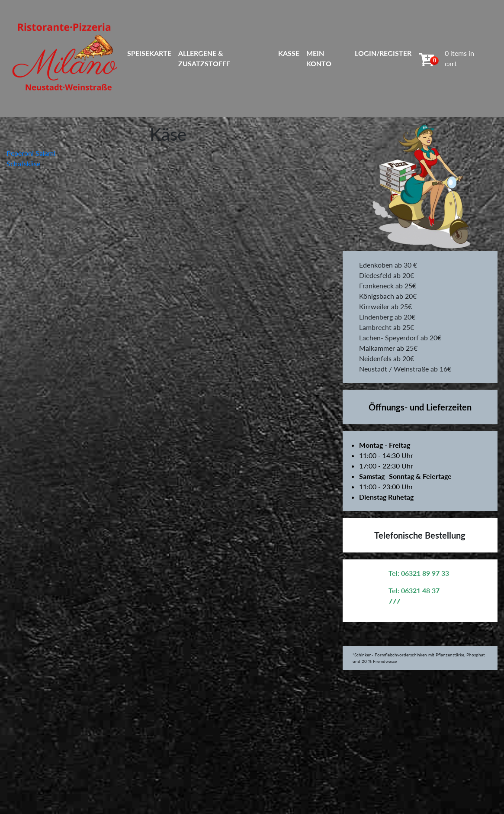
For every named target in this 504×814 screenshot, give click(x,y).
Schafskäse (23, 163)
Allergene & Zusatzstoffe (204, 58)
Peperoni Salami (31, 153)
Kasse (289, 53)
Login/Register (383, 53)
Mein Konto (319, 58)
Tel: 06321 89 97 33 (419, 573)
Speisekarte (149, 53)
